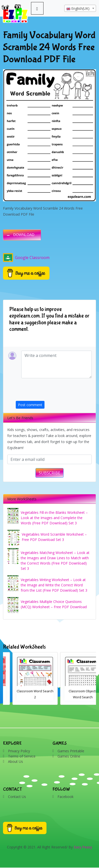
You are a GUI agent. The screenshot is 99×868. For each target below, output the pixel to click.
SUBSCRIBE (49, 473)
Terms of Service (22, 756)
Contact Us (17, 797)
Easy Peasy (83, 847)
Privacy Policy (19, 751)
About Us (15, 761)
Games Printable (71, 751)
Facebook (65, 797)
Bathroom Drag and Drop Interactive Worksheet (26, 697)
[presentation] (54, 391)
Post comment (30, 405)
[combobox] (80, 8)
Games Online (69, 756)
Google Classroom (26, 258)
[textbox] (80, 9)
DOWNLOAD (24, 235)
